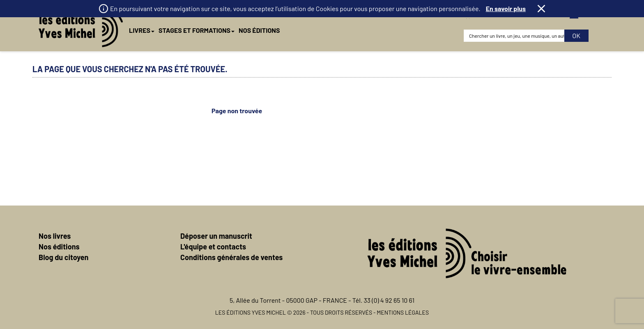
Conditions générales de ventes (231, 257)
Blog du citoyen (63, 257)
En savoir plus (506, 8)
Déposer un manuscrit (216, 236)
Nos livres (55, 236)
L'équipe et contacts (213, 247)
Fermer (541, 9)
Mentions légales (403, 312)
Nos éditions (59, 247)
